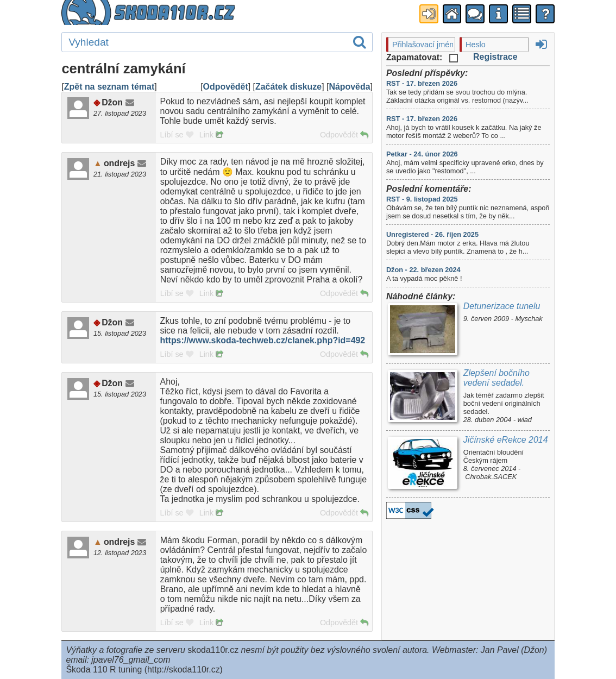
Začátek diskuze (288, 87)
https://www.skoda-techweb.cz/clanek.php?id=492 (263, 340)
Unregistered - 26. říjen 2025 (432, 234)
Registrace (495, 57)
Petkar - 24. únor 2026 (422, 154)
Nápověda (349, 87)
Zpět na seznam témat (109, 87)
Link (211, 135)
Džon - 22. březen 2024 (423, 270)
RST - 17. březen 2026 (422, 83)
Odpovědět (226, 87)
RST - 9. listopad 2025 (422, 199)
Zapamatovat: (422, 57)
